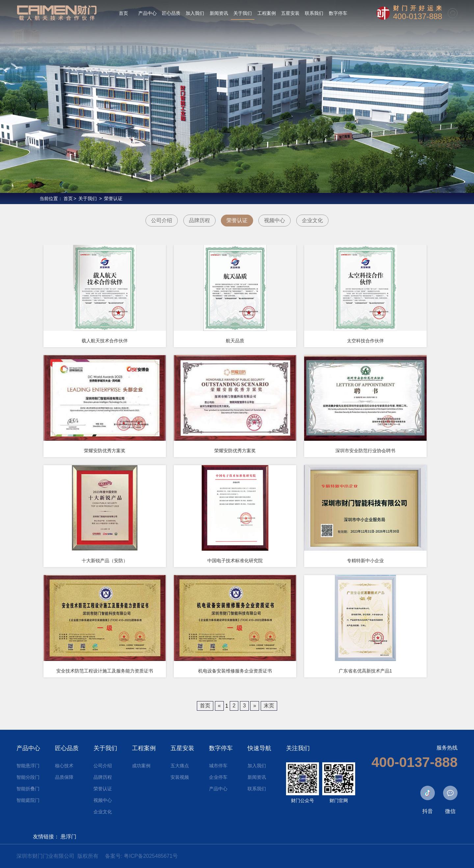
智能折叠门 (28, 789)
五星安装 (182, 748)
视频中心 (275, 220)
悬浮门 (68, 837)
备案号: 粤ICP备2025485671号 (141, 856)
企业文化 (312, 220)
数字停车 (221, 748)
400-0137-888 (418, 16)
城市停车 (218, 766)
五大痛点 (180, 766)
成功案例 (141, 766)
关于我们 (88, 198)
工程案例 (144, 748)
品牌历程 (199, 220)
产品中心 (28, 748)
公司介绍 (162, 220)
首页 (68, 198)
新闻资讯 (257, 777)
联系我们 (257, 789)
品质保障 (64, 777)
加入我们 (257, 766)
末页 (269, 706)
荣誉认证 (113, 198)
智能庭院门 (28, 800)
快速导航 (259, 748)
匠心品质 (67, 748)
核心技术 (64, 766)
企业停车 (218, 777)
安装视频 (180, 777)
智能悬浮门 (28, 766)
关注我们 (298, 748)
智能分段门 (28, 777)
